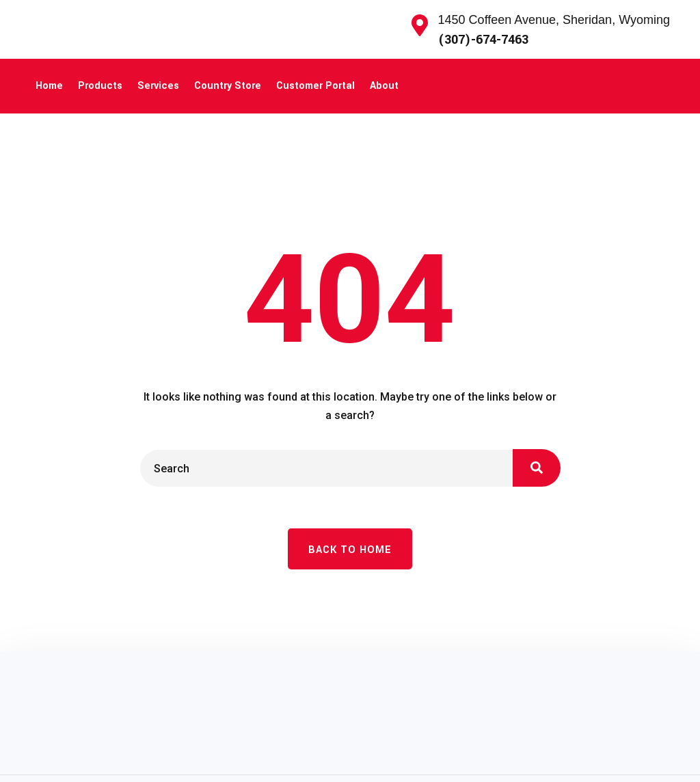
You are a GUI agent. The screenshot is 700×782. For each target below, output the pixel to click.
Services (158, 86)
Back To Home (350, 550)
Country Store (228, 86)
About (384, 86)
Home (49, 86)
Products (100, 86)
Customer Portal (315, 86)
